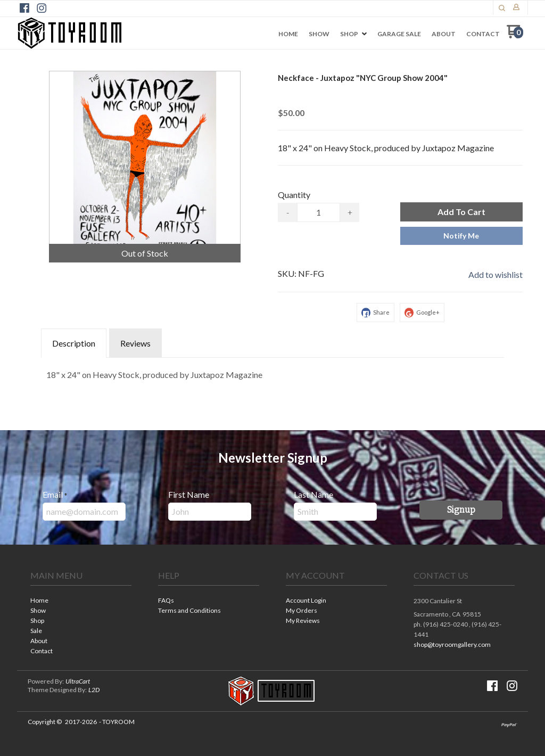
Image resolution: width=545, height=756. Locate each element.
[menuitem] (288, 34)
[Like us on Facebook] (24, 8)
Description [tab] (74, 343)
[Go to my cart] (515, 35)
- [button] (288, 212)
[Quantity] (319, 212)
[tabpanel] (272, 372)
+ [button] (350, 212)
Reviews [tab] (135, 343)
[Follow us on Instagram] (42, 8)
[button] (502, 8)
